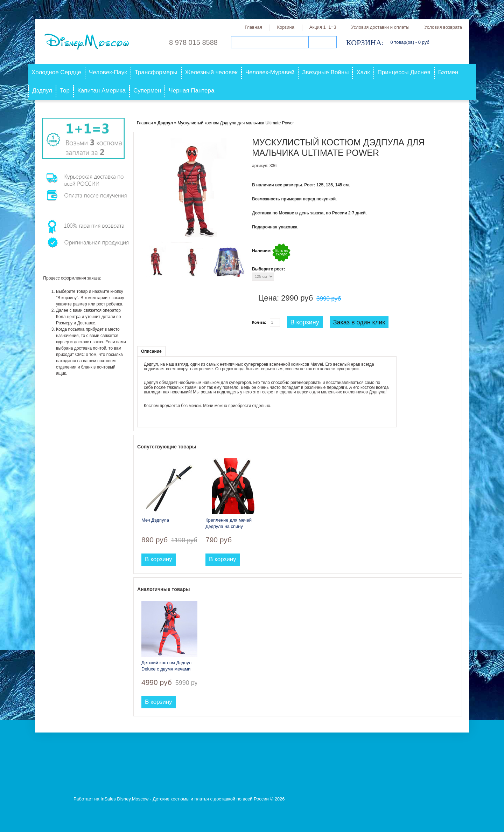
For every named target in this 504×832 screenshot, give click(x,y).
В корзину (305, 322)
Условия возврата (443, 27)
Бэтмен (448, 72)
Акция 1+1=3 (323, 27)
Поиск (322, 42)
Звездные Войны (325, 72)
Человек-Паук (108, 72)
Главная (253, 27)
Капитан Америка (101, 91)
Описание (151, 351)
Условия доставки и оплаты (380, 27)
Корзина (286, 27)
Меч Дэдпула (155, 520)
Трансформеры (156, 72)
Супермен (147, 91)
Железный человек (211, 72)
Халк (363, 72)
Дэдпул (42, 91)
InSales (108, 799)
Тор (65, 91)
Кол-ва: (259, 322)
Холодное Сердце (56, 72)
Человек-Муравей (270, 72)
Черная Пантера (191, 91)
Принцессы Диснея (404, 72)
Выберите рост (268, 269)
